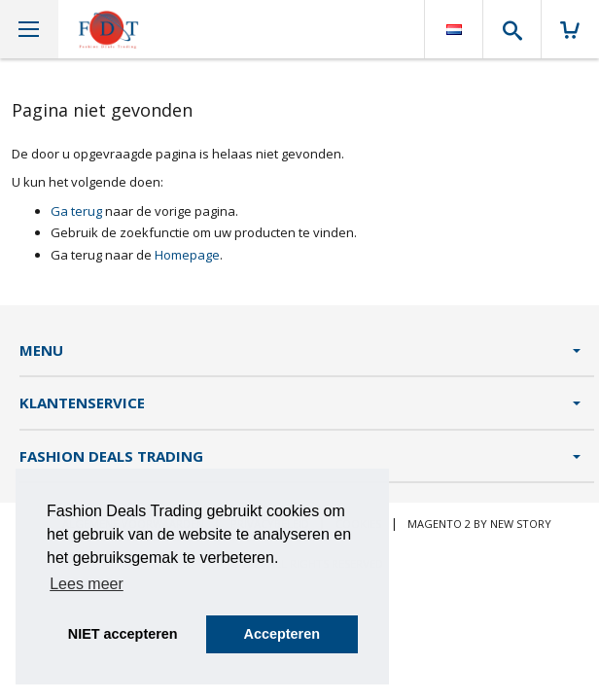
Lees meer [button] (87, 584)
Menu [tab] (41, 350)
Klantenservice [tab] (82, 402)
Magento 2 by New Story (479, 524)
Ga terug (76, 211)
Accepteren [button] (282, 634)
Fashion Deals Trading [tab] (111, 456)
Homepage (187, 255)
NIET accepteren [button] (123, 634)
